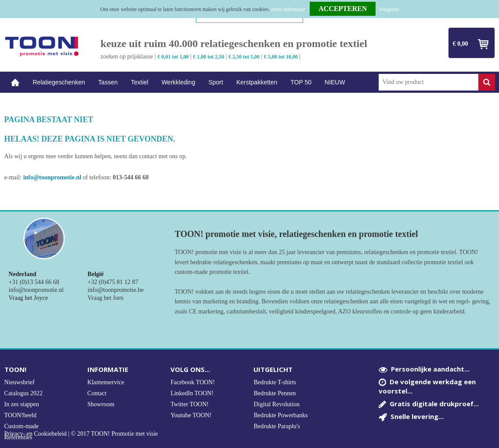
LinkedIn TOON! (192, 393)
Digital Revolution (277, 404)
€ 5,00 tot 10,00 (281, 57)
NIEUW (335, 82)
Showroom (101, 404)
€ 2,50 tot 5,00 (244, 57)
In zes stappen (22, 404)
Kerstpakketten (257, 82)
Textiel (140, 82)
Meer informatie (288, 9)
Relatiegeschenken (59, 82)
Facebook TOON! (193, 382)
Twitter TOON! (190, 404)
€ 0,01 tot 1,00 (173, 57)
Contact (97, 393)
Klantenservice (106, 382)
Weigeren (389, 9)
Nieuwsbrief (20, 382)
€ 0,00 (461, 44)
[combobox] (428, 82)
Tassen (108, 82)
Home (15, 82)
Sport (215, 82)
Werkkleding (179, 82)
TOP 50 (301, 82)
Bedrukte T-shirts (275, 382)
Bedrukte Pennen (275, 393)
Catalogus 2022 (24, 393)
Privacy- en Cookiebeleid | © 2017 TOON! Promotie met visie (81, 434)
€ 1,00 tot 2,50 (208, 57)
